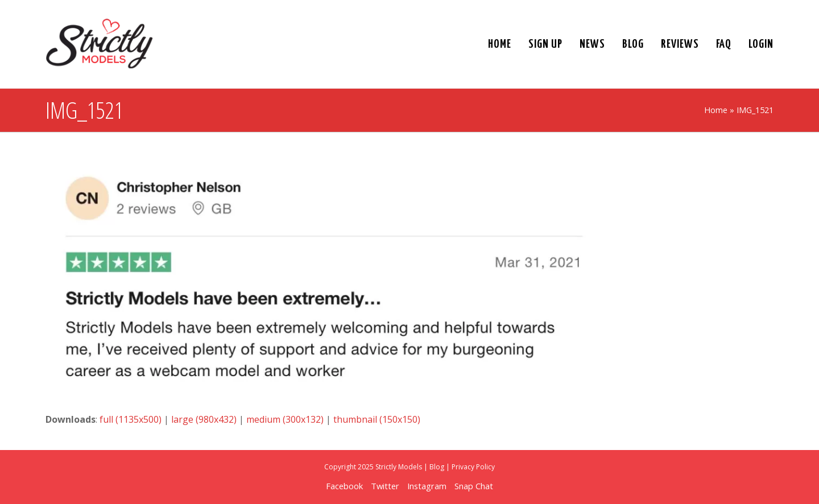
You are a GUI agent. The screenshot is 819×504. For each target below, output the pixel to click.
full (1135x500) (131, 419)
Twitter (385, 486)
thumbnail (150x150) (377, 419)
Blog (437, 467)
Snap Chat (474, 486)
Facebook (344, 486)
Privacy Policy (473, 467)
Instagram (427, 486)
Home (716, 110)
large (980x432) (204, 419)
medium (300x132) (285, 419)
